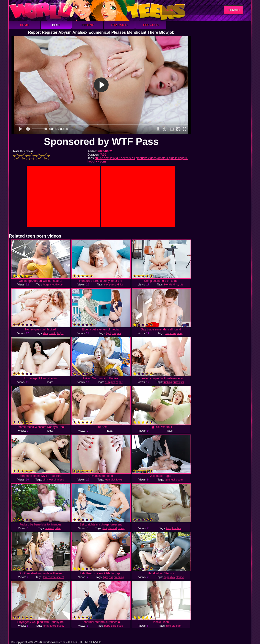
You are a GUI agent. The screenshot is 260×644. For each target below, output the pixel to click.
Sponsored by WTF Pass (101, 142)
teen (107, 480)
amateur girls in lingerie (172, 158)
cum (61, 284)
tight (109, 333)
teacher (177, 528)
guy (113, 382)
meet (50, 480)
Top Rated (119, 25)
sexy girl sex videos (122, 158)
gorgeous (170, 333)
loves (120, 626)
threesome (49, 577)
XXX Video (151, 25)
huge (46, 284)
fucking (168, 382)
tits (181, 284)
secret (60, 577)
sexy (180, 333)
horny (46, 626)
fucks (119, 480)
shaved (50, 528)
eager (119, 382)
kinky (120, 284)
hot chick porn (97, 162)
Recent (87, 25)
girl (44, 480)
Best (56, 25)
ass (114, 333)
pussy (113, 284)
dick (46, 333)
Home (24, 25)
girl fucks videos (146, 158)
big (174, 626)
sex (106, 284)
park (179, 626)
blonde (168, 284)
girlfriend (59, 480)
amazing (119, 577)
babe (107, 626)
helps (60, 333)
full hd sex (102, 158)
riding (58, 528)
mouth (54, 284)
